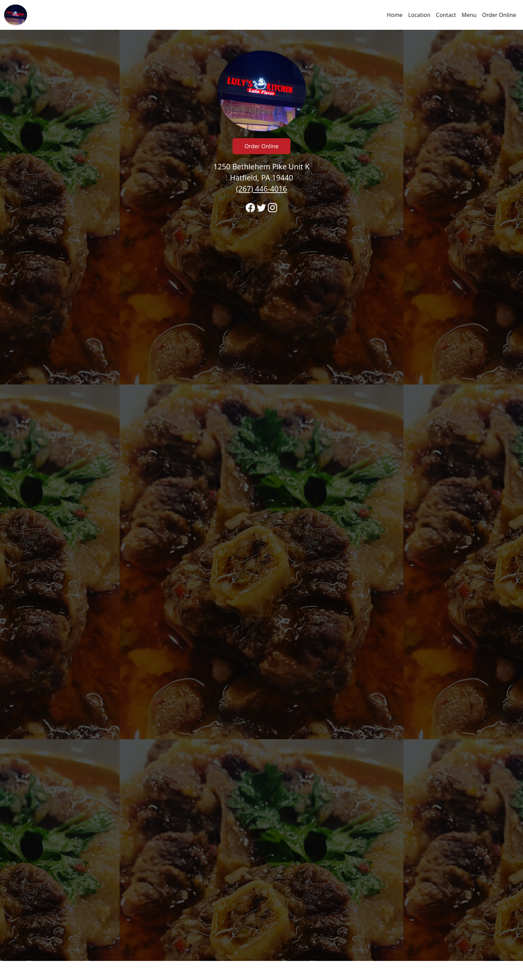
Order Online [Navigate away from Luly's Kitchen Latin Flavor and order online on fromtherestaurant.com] (499, 15)
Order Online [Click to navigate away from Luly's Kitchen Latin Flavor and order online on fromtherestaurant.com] (262, 146)
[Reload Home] (16, 15)
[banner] (261, 495)
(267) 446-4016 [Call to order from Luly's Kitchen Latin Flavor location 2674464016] (261, 189)
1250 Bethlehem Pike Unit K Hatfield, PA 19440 (261, 178)
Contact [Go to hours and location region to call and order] (446, 15)
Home (395, 15)
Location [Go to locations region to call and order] (419, 15)
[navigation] (261, 15)
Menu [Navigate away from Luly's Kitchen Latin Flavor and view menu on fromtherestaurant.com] (469, 15)
